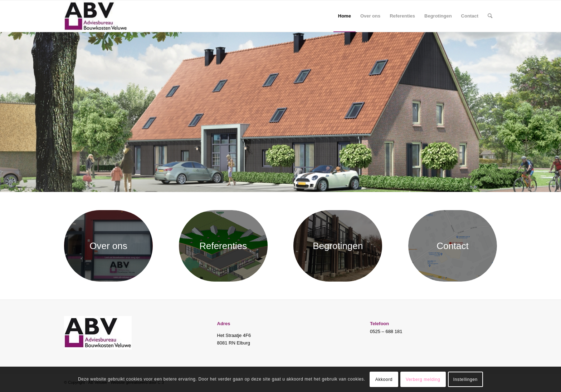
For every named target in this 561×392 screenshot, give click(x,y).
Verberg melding (423, 379)
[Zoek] (490, 16)
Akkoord (384, 379)
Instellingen (465, 379)
